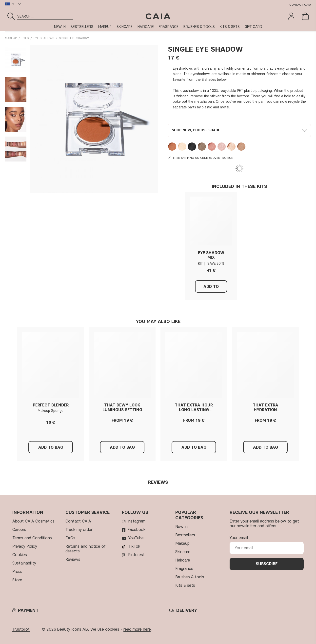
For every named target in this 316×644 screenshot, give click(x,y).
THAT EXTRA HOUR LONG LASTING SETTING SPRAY (194, 407)
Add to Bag (211, 288)
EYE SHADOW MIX (211, 255)
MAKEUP (105, 27)
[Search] (71, 16)
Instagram (136, 521)
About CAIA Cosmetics (33, 521)
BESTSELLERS (82, 27)
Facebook (136, 530)
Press (17, 572)
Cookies (20, 555)
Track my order (79, 530)
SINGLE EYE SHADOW (74, 38)
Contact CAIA (300, 5)
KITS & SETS (230, 27)
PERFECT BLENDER (51, 405)
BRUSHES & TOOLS (199, 27)
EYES (25, 38)
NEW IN (60, 27)
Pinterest (136, 555)
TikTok (134, 546)
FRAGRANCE (169, 27)
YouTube (136, 538)
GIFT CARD (253, 27)
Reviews (73, 559)
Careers (19, 530)
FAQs (70, 538)
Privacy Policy (25, 546)
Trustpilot (21, 629)
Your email (239, 538)
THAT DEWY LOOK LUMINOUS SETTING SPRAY (122, 407)
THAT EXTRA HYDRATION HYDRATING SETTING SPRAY (266, 407)
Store (17, 580)
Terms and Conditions (32, 538)
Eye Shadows (44, 38)
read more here (137, 629)
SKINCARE (125, 27)
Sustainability (24, 563)
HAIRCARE (146, 27)
